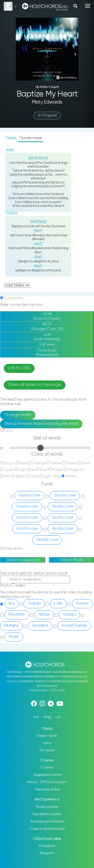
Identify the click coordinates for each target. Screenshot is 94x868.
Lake (58, 603)
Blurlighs (11, 626)
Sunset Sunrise (74, 626)
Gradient (40, 626)
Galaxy (69, 615)
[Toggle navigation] (88, 6)
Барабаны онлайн (47, 814)
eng (47, 717)
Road (14, 637)
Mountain (17, 615)
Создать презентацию (47, 829)
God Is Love (29, 495)
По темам (47, 750)
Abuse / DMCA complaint (47, 782)
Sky (12, 603)
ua (58, 717)
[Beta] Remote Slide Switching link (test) (41, 424)
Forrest (82, 603)
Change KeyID (18, 415)
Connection (14, 298)
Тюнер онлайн (47, 807)
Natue (44, 615)
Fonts (8, 430)
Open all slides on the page (35, 385)
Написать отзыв (47, 789)
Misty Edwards (47, 102)
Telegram (47, 853)
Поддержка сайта (47, 775)
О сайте (47, 767)
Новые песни (47, 736)
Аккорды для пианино (47, 821)
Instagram (47, 846)
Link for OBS (19, 368)
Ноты (47, 743)
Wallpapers (13, 549)
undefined (17, 285)
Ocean (34, 603)
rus (36, 717)
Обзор (11, 138)
